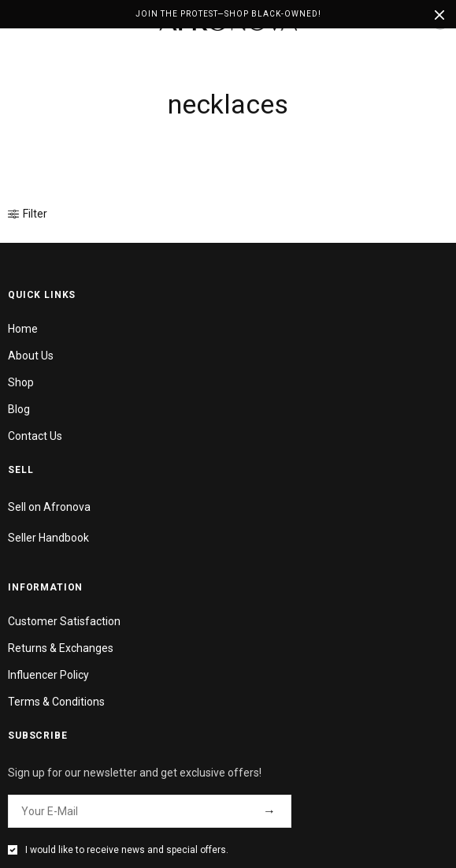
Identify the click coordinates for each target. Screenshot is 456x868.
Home (23, 329)
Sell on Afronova (49, 507)
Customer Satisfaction (64, 621)
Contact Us (35, 436)
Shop (21, 382)
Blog (19, 409)
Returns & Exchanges (61, 648)
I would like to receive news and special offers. (127, 850)
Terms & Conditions (56, 702)
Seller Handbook (48, 538)
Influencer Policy (48, 675)
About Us (31, 356)
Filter (28, 214)
